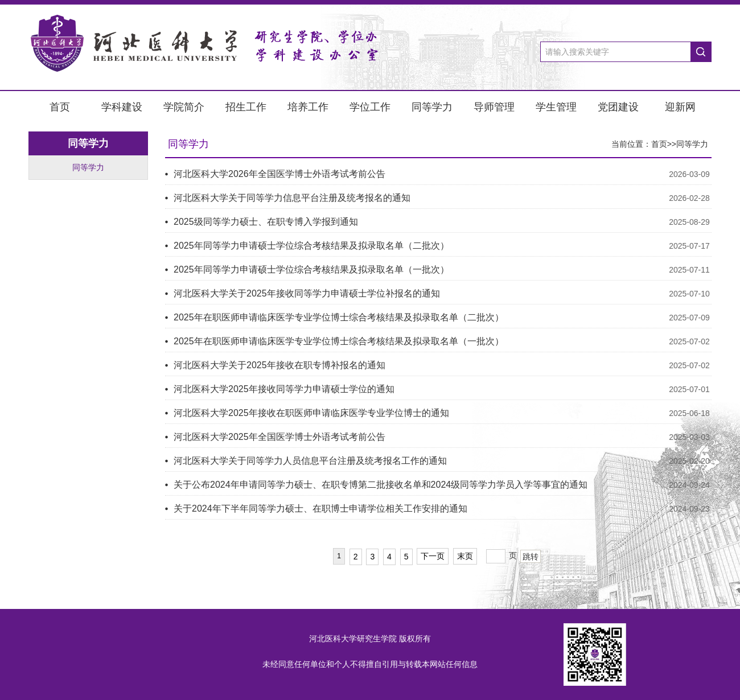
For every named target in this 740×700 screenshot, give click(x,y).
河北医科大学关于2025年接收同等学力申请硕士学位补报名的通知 (307, 293)
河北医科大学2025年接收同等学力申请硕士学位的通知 (284, 389)
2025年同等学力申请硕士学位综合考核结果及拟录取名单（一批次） (311, 269)
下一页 (433, 556)
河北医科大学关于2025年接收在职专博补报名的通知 (279, 365)
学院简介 (184, 107)
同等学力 (432, 107)
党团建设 (618, 107)
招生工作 (246, 107)
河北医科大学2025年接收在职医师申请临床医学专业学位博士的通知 (311, 413)
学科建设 (122, 107)
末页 (465, 556)
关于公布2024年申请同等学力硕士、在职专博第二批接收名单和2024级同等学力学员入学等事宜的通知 (381, 485)
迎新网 (680, 107)
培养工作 (308, 107)
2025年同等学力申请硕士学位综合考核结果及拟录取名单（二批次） (311, 246)
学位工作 (370, 107)
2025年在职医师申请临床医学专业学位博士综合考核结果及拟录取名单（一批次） (339, 341)
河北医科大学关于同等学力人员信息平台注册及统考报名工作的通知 (310, 461)
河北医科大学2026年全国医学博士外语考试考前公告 (279, 174)
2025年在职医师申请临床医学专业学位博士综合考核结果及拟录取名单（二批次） (339, 317)
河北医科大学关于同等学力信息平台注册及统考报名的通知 (292, 198)
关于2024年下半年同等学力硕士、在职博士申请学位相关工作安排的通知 (320, 508)
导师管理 (494, 107)
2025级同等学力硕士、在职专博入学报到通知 (266, 222)
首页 (60, 107)
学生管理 (556, 107)
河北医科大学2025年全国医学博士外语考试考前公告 (279, 437)
